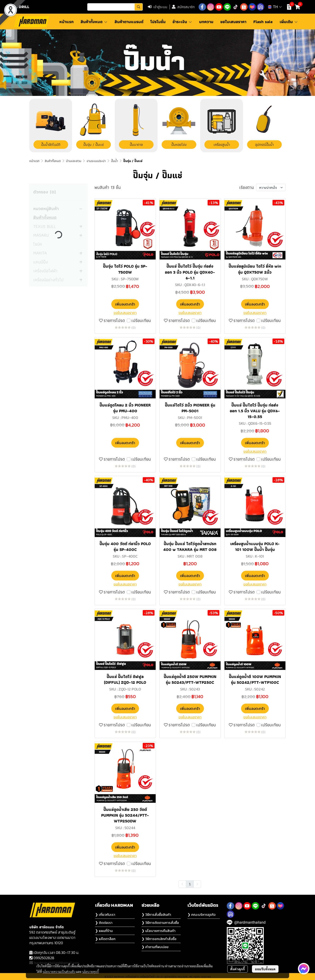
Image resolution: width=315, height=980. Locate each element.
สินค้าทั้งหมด (53, 161)
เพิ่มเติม (289, 22)
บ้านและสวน (74, 161)
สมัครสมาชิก (183, 7)
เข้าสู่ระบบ (157, 7)
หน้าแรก (34, 161)
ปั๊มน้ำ (115, 161)
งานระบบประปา (96, 161)
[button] (115, 7)
